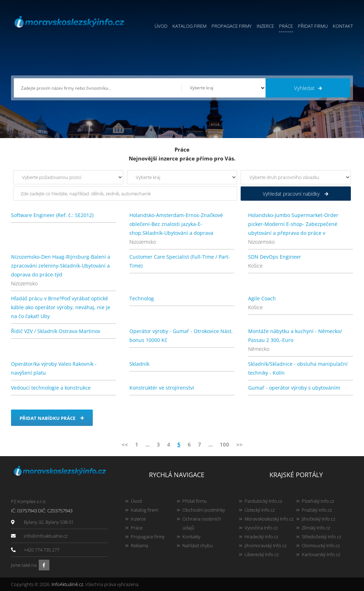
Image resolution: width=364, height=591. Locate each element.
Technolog (142, 298)
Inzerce (265, 26)
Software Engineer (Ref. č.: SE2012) (52, 215)
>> (240, 444)
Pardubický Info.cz (263, 501)
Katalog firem (189, 26)
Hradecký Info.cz (261, 537)
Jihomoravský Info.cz (266, 545)
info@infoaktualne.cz (46, 536)
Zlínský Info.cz (316, 528)
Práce (286, 26)
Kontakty (191, 537)
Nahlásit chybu (198, 545)
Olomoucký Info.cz (321, 545)
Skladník (139, 364)
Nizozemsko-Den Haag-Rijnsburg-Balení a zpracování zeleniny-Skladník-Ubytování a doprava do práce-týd (61, 266)
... (148, 444)
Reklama (140, 545)
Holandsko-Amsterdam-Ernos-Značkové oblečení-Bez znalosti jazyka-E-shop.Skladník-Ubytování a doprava (176, 224)
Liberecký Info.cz (262, 554)
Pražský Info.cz (317, 510)
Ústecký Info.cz (260, 510)
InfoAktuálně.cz (67, 584)
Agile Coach (262, 298)
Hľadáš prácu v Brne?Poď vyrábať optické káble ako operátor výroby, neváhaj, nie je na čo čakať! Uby (61, 307)
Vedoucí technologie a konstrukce (51, 388)
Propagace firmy (232, 26)
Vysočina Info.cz (261, 528)
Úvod (161, 26)
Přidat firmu (313, 26)
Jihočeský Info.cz (318, 519)
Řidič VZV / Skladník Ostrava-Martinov (56, 331)
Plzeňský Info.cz (318, 501)
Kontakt (343, 26)
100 (224, 444)
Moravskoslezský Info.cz (269, 519)
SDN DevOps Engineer (275, 257)
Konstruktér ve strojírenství (162, 388)
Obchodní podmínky (204, 510)
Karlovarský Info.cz (321, 554)
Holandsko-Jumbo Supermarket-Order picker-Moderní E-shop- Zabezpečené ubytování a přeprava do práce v (293, 224)
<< (125, 444)
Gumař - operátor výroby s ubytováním (294, 388)
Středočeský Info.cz (322, 537)
